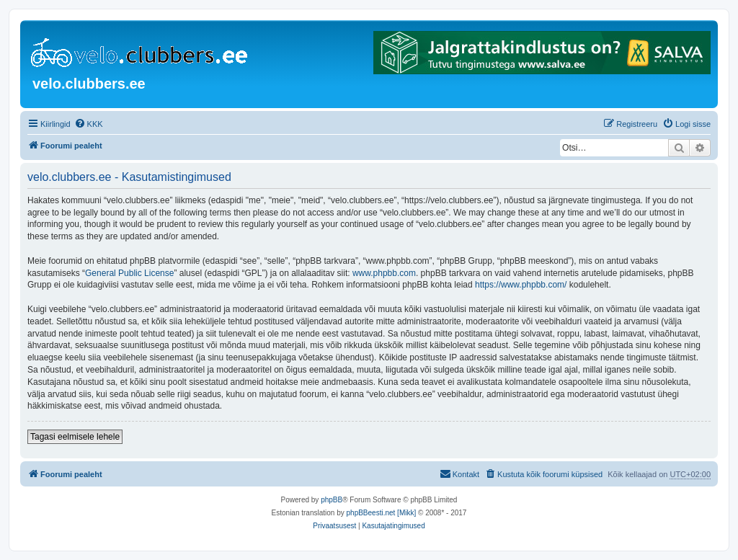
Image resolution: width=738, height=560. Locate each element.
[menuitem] (89, 124)
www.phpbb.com (384, 273)
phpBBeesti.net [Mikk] (382, 513)
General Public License (129, 273)
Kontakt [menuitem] (459, 474)
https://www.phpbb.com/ (521, 285)
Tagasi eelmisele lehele (75, 437)
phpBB (332, 500)
